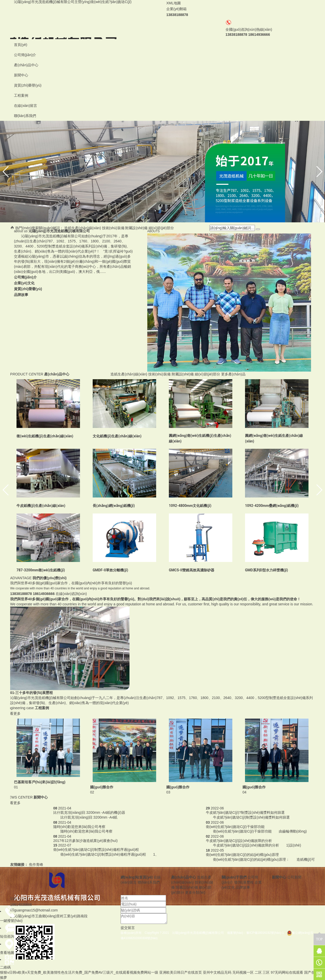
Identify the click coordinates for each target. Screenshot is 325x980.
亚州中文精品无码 (217, 972)
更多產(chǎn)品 (233, 374)
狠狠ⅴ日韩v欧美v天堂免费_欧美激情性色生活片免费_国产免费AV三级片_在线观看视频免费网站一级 (79, 972)
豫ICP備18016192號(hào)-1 (267, 933)
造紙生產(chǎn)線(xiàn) (83, 228)
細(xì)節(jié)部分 (161, 228)
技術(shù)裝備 (113, 228)
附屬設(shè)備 (136, 228)
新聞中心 (21, 75)
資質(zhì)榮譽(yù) (28, 85)
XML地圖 (174, 3)
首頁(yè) (21, 45)
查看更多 (13, 713)
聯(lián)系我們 (25, 116)
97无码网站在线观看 (287, 972)
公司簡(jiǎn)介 (25, 55)
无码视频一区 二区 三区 (251, 972)
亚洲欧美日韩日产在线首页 (181, 972)
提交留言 (128, 928)
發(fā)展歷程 (244, 882)
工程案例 (21, 95)
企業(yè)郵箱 (176, 9)
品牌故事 (243, 887)
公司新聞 (294, 877)
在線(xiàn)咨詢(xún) (71, 594)
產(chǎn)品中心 (26, 65)
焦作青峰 (36, 865)
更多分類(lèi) (195, 892)
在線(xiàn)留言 (26, 106)
